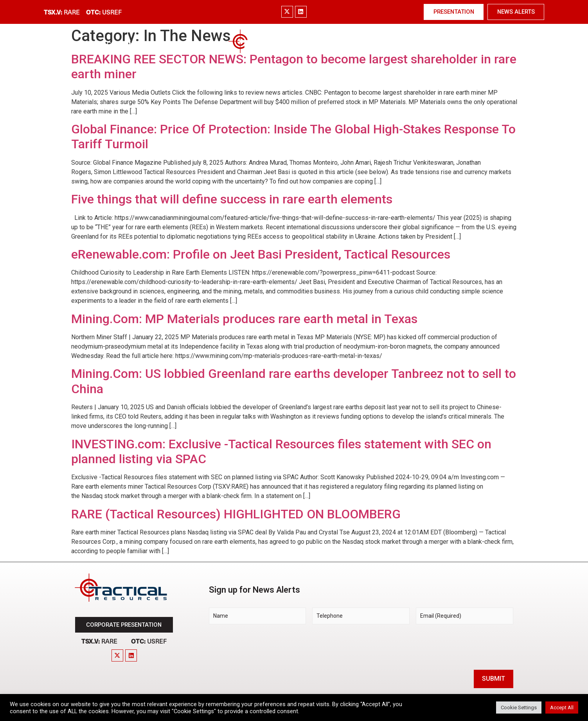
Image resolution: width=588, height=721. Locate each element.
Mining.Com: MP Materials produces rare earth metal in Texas (244, 319)
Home (86, 44)
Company (122, 44)
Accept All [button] (562, 708)
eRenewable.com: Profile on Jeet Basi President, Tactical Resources (261, 254)
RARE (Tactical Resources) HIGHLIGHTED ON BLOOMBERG (236, 514)
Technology (341, 44)
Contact (496, 44)
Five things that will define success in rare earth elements (232, 199)
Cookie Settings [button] (519, 708)
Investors (389, 44)
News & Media (444, 44)
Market (161, 44)
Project (199, 44)
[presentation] (268, 646)
